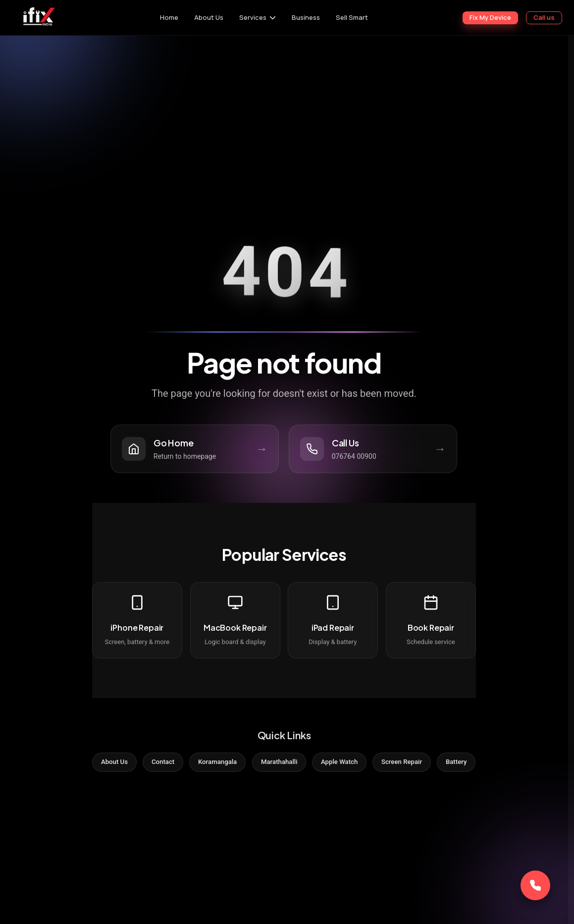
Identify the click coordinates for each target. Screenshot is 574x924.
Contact (153, 765)
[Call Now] (535, 885)
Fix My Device (490, 17)
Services (253, 17)
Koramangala (212, 765)
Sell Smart (352, 17)
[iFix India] (38, 18)
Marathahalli (279, 765)
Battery (472, 765)
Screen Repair (412, 765)
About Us (209, 17)
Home (169, 17)
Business (306, 17)
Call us (544, 17)
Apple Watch (344, 765)
